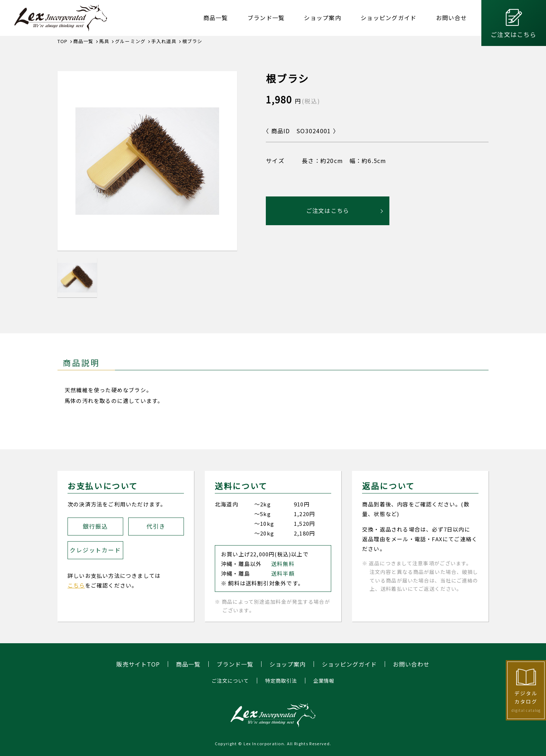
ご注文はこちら (513, 34)
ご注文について (230, 681)
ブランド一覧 (266, 18)
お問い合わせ (411, 664)
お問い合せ (452, 18)
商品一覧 (216, 18)
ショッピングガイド (389, 18)
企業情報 (324, 681)
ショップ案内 (323, 18)
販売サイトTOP (138, 664)
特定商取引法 (281, 681)
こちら (76, 585)
